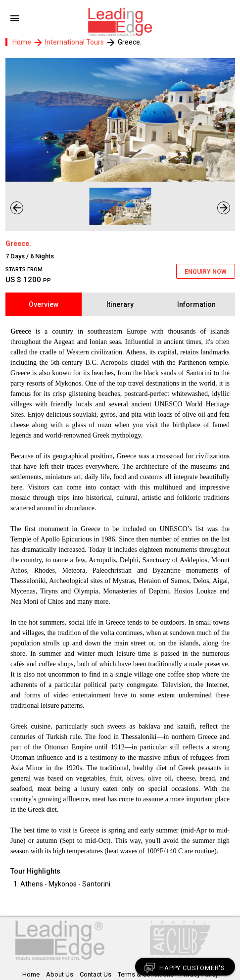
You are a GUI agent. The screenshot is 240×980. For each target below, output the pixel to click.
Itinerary (120, 304)
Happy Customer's (184, 968)
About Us (60, 974)
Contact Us (96, 974)
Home (22, 42)
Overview (44, 304)
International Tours (75, 42)
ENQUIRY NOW (206, 272)
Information (196, 304)
